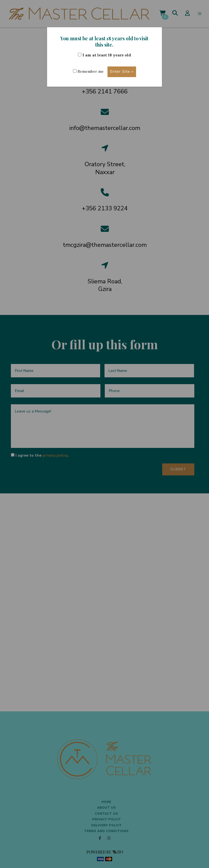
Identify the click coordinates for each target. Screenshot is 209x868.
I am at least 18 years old (104, 55)
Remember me (88, 71)
